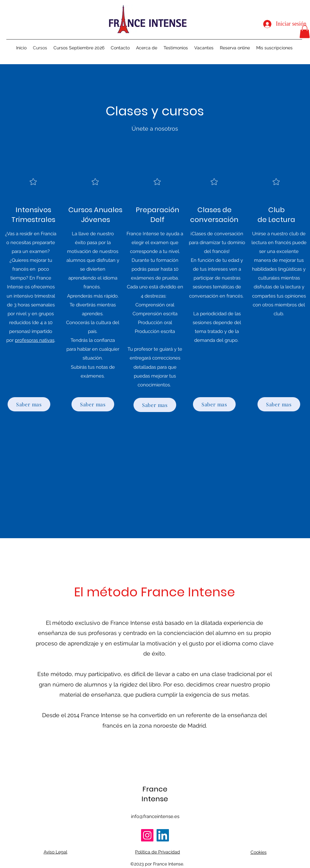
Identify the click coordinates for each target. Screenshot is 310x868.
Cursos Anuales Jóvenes (95, 215)
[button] (305, 32)
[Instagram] (147, 835)
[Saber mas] (29, 404)
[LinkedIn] (163, 835)
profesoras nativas (35, 340)
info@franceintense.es (155, 816)
